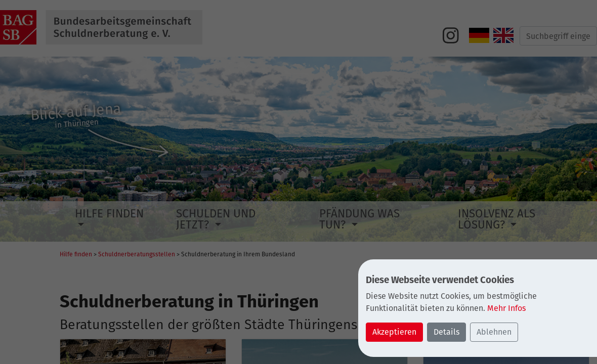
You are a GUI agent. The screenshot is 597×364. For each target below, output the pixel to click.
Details (446, 332)
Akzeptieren (394, 332)
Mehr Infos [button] (506, 308)
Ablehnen (494, 332)
